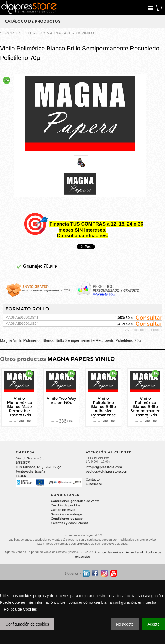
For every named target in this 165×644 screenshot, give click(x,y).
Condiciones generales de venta (75, 501)
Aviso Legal (134, 552)
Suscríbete (94, 484)
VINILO (88, 33)
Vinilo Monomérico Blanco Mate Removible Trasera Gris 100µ (19, 409)
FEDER (21, 476)
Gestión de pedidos (66, 505)
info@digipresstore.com (104, 467)
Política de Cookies (20, 609)
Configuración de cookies (27, 624)
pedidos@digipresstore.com (107, 471)
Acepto (153, 624)
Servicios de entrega (66, 514)
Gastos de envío (63, 510)
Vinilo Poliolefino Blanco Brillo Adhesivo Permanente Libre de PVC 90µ (103, 411)
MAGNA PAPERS (62, 33)
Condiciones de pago (67, 519)
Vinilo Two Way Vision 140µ (61, 400)
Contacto (93, 479)
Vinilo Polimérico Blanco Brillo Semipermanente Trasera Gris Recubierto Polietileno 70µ (148, 411)
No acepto (125, 624)
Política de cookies (109, 552)
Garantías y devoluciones (70, 523)
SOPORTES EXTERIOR (21, 33)
